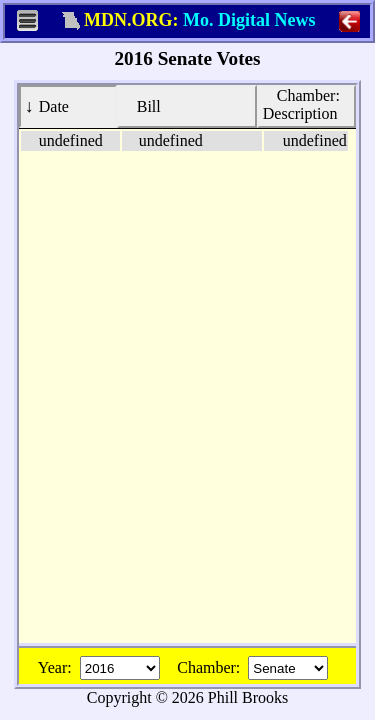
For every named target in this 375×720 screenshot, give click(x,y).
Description (303, 103)
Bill (142, 105)
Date (47, 106)
